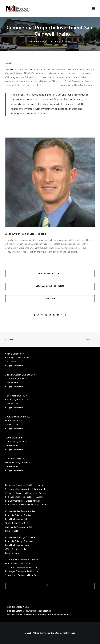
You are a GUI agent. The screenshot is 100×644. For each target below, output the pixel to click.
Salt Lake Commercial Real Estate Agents (25, 497)
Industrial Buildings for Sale (18, 515)
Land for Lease (12, 553)
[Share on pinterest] (46, 315)
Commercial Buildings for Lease (20, 538)
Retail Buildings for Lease (17, 545)
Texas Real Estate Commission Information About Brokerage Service (38, 615)
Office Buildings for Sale (17, 523)
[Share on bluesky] (58, 315)
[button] (93, 8)
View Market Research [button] (50, 274)
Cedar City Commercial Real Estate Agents (26, 493)
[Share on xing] (62, 315)
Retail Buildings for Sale (17, 519)
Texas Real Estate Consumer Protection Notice (28, 611)
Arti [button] (50, 586)
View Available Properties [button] (50, 286)
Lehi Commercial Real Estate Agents (23, 501)
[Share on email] (65, 315)
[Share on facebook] (35, 315)
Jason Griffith (12, 70)
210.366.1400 (11, 446)
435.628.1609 (12, 383)
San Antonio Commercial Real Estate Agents (27, 505)
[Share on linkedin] (50, 315)
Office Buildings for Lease (18, 549)
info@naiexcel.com (14, 366)
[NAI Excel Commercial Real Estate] (18, 8)
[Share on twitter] (39, 315)
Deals (56, 41)
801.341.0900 (12, 425)
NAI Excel (34, 70)
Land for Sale (12, 531)
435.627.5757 (12, 404)
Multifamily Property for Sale (19, 527)
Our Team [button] (50, 299)
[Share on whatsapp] (54, 315)
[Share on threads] (42, 315)
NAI (67, 41)
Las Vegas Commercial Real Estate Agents (25, 485)
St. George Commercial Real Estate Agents (26, 489)
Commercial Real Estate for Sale (20, 512)
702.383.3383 (11, 362)
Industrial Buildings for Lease (19, 541)
